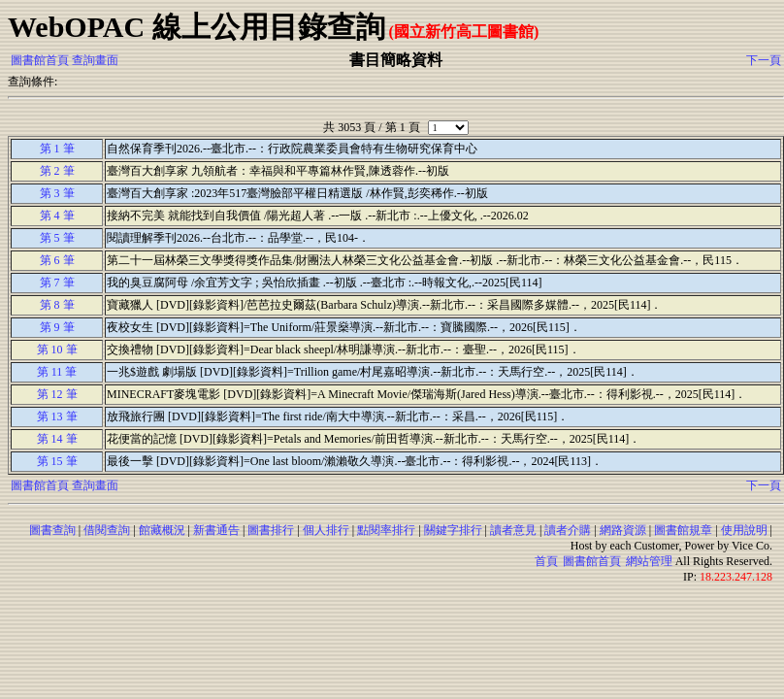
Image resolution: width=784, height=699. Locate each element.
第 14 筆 (57, 439)
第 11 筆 (57, 372)
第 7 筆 (57, 283)
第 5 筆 (57, 238)
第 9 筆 (57, 327)
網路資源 (623, 530)
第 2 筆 (57, 171)
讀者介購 (568, 530)
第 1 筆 (57, 149)
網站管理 (649, 561)
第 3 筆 (57, 193)
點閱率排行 (386, 530)
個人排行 (326, 530)
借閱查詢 (107, 530)
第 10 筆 (57, 349)
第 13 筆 (57, 416)
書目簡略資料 (396, 60)
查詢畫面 (95, 60)
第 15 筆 (57, 461)
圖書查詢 (52, 530)
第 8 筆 (57, 305)
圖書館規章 (683, 530)
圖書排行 (271, 530)
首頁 (546, 561)
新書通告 (216, 530)
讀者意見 (513, 530)
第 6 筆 (57, 260)
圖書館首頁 (40, 60)
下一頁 (764, 60)
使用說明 (744, 530)
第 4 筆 (57, 216)
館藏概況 (162, 530)
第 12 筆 (57, 394)
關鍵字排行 (453, 530)
